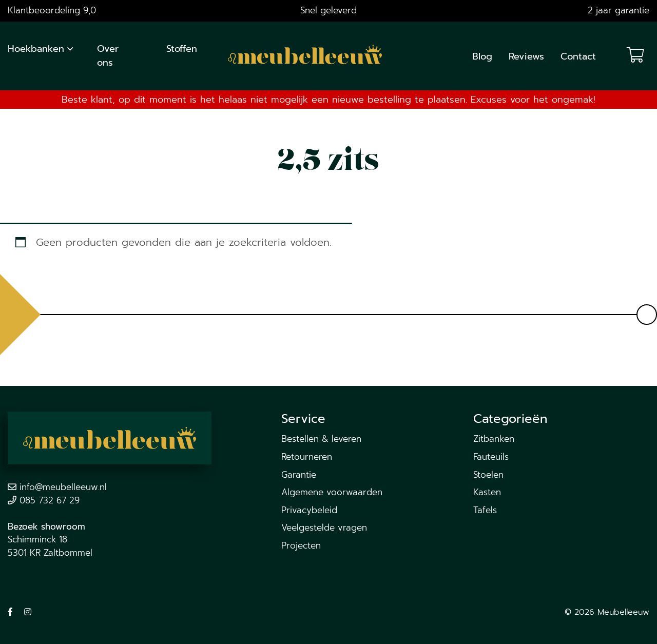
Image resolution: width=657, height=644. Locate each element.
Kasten (487, 492)
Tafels (485, 510)
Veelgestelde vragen (324, 528)
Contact (578, 56)
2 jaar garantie (619, 10)
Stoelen (488, 475)
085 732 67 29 (50, 500)
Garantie (299, 475)
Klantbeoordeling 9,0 (52, 10)
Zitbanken (494, 439)
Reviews (526, 56)
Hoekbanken (36, 49)
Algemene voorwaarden (332, 492)
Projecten (301, 545)
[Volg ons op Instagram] (28, 612)
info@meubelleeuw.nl (63, 487)
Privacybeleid (309, 510)
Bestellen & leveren (321, 439)
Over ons (108, 56)
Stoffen (182, 49)
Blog (482, 56)
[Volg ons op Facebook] (10, 612)
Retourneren (307, 457)
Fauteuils (491, 457)
